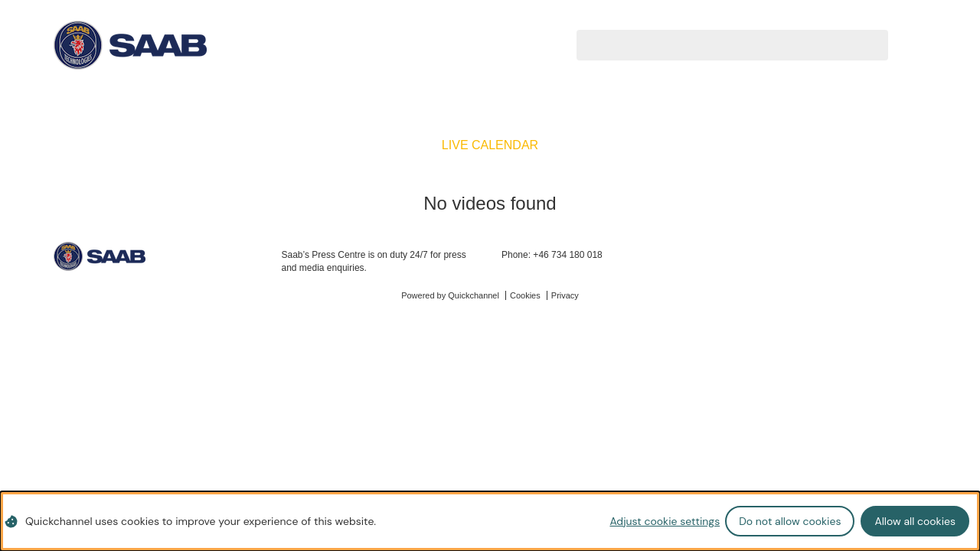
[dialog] (490, 521)
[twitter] (869, 258)
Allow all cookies (915, 521)
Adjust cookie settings (665, 521)
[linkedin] (893, 258)
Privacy (565, 295)
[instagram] (917, 258)
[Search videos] (713, 44)
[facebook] (845, 258)
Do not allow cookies (790, 521)
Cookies (525, 295)
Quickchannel (474, 295)
